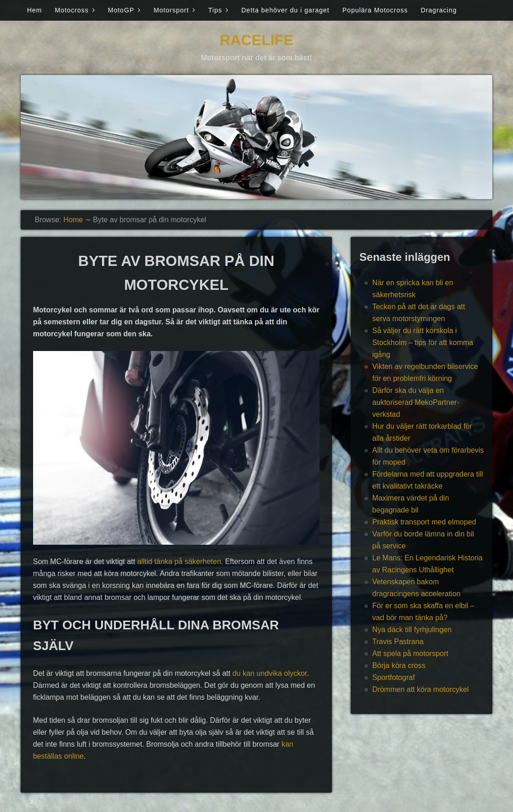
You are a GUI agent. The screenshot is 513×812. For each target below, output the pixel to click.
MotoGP (121, 10)
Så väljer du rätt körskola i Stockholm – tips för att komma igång (423, 343)
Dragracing (439, 10)
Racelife (256, 40)
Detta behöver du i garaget (285, 10)
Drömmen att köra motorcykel (421, 689)
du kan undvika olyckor (270, 673)
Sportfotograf (394, 677)
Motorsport (171, 10)
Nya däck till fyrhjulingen (412, 630)
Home (73, 220)
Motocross (72, 10)
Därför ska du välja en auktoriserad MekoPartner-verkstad (416, 402)
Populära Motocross (375, 10)
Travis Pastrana (398, 642)
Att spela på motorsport (410, 654)
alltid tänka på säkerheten (179, 561)
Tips (215, 10)
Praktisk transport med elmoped (424, 522)
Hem (35, 10)
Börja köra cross (399, 665)
